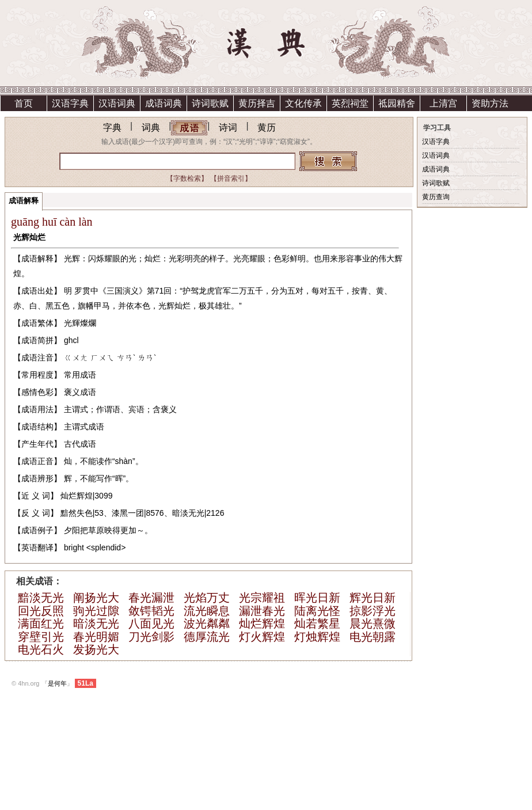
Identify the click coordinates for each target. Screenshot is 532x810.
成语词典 (164, 103)
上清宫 (443, 103)
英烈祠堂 (350, 103)
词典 (151, 128)
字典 (112, 128)
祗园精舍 (397, 103)
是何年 (57, 683)
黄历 (267, 128)
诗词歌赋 (210, 103)
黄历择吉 (257, 103)
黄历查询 (436, 197)
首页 (24, 103)
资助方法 (490, 103)
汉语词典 (117, 103)
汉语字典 (70, 103)
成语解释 (24, 201)
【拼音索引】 (231, 178)
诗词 (228, 128)
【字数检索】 (187, 178)
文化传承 (303, 103)
